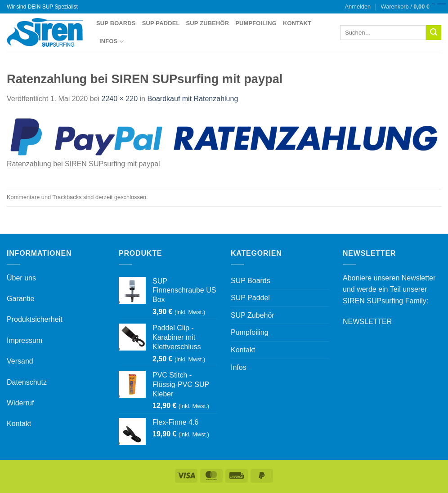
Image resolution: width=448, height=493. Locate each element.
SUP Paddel (161, 23)
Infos (112, 42)
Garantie (20, 299)
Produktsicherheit (35, 319)
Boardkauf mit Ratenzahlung (193, 99)
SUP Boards (116, 23)
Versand (20, 361)
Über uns (21, 278)
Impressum (25, 340)
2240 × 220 (120, 99)
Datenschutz (27, 382)
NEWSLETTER (367, 322)
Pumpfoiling (256, 23)
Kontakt (297, 23)
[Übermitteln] (434, 33)
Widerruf (20, 403)
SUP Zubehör (208, 23)
